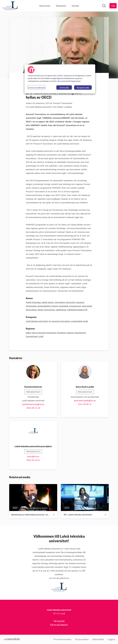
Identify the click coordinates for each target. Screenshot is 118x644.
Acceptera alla (83, 88)
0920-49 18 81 (33, 460)
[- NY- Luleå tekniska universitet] (85, 498)
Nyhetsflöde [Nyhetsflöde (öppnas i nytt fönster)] (98, 639)
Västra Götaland (39, 333)
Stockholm (61, 333)
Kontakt (75, 6)
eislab (85, 321)
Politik (29, 302)
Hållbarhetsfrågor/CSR (77, 310)
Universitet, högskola (75, 302)
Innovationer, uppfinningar (55, 310)
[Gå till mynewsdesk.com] (12, 639)
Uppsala (70, 333)
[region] (60, 79)
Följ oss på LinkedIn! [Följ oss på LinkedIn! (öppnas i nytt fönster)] (59, 625)
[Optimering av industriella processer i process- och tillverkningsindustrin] (33, 498)
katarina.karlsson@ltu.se (33, 404)
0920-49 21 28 (33, 408)
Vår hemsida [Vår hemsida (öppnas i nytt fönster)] (59, 621)
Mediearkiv (61, 6)
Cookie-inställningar (37, 87)
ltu (50, 321)
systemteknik (77, 321)
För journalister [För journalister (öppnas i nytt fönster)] (82, 639)
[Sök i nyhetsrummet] (104, 6)
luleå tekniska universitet (37, 321)
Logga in (111, 639)
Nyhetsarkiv (45, 6)
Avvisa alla (64, 88)
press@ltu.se (33, 456)
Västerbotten (80, 333)
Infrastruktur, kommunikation (38, 306)
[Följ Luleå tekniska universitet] (113, 6)
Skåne (28, 333)
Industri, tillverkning (56, 302)
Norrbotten (51, 333)
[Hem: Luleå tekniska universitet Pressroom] (10, 6)
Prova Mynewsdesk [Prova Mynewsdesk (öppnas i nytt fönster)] (62, 639)
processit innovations (61, 321)
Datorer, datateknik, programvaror (66, 306)
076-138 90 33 (85, 404)
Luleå (41, 336)
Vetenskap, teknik (39, 302)
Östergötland (32, 336)
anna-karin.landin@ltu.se (85, 401)
